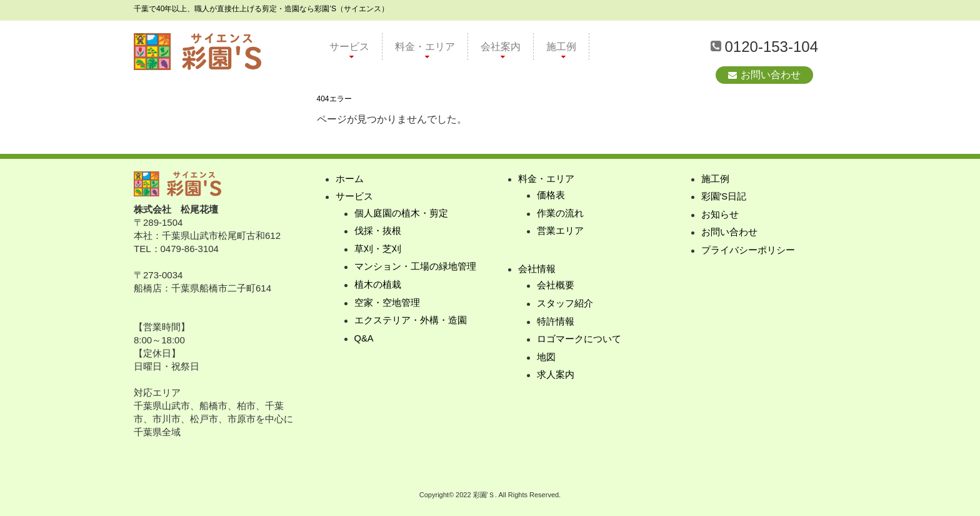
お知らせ (720, 215)
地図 (546, 360)
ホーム (350, 179)
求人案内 (556, 378)
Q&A (364, 341)
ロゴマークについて (579, 342)
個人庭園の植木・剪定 (401, 214)
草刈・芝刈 (378, 250)
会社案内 (501, 47)
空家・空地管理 (387, 305)
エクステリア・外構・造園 (411, 323)
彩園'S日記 (724, 197)
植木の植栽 (378, 287)
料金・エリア (425, 47)
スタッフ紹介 (565, 306)
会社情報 (537, 271)
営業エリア (560, 232)
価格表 (551, 196)
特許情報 (556, 324)
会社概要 (556, 287)
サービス (349, 47)
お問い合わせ (771, 75)
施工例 (561, 47)
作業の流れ (560, 214)
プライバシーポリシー (748, 252)
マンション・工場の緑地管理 (415, 269)
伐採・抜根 (378, 232)
